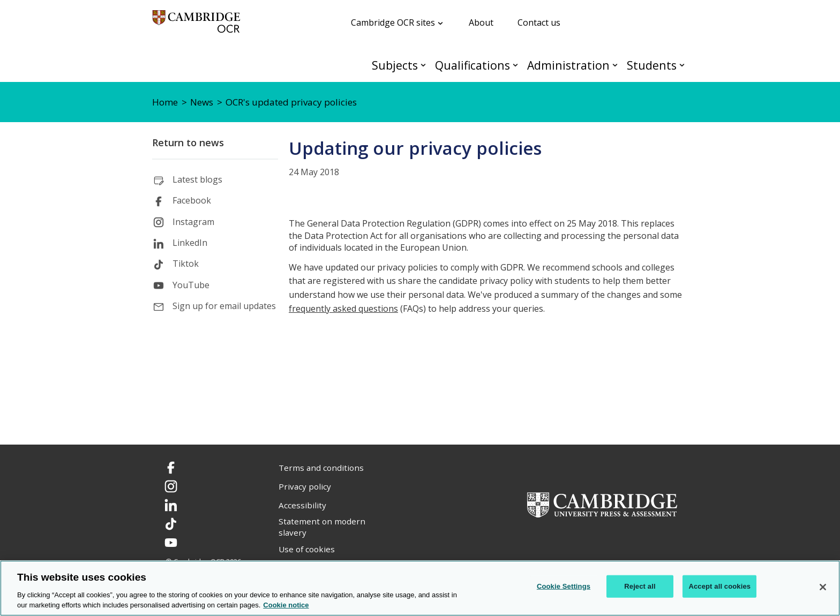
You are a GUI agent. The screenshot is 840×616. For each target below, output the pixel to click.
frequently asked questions (343, 309)
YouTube (191, 285)
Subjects (395, 65)
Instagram (193, 222)
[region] (420, 588)
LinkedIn (190, 243)
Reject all (640, 586)
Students (652, 65)
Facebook (192, 200)
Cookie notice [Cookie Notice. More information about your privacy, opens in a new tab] (286, 605)
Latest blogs (197, 179)
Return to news (188, 142)
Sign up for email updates (224, 306)
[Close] (823, 587)
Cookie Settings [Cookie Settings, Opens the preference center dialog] (564, 586)
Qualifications (472, 65)
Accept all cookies (719, 586)
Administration (568, 65)
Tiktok (186, 264)
